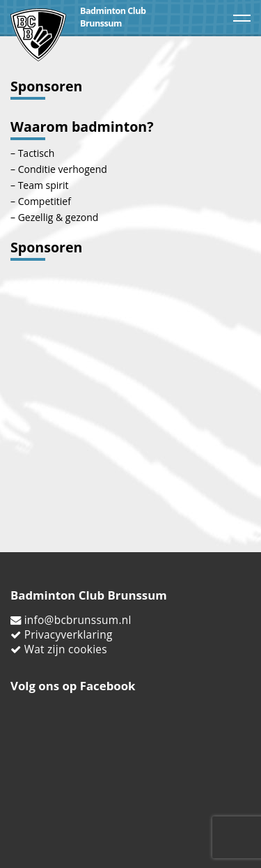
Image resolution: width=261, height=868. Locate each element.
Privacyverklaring (69, 635)
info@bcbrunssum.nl (78, 620)
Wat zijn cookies (66, 649)
